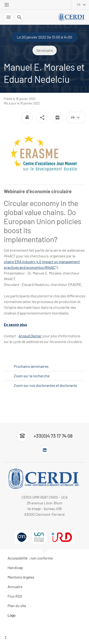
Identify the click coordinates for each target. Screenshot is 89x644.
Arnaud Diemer (30, 336)
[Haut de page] (44, 638)
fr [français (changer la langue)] (79, 5)
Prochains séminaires (31, 366)
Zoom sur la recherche (32, 376)
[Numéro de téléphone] (45, 436)
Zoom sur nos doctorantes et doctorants (45, 385)
